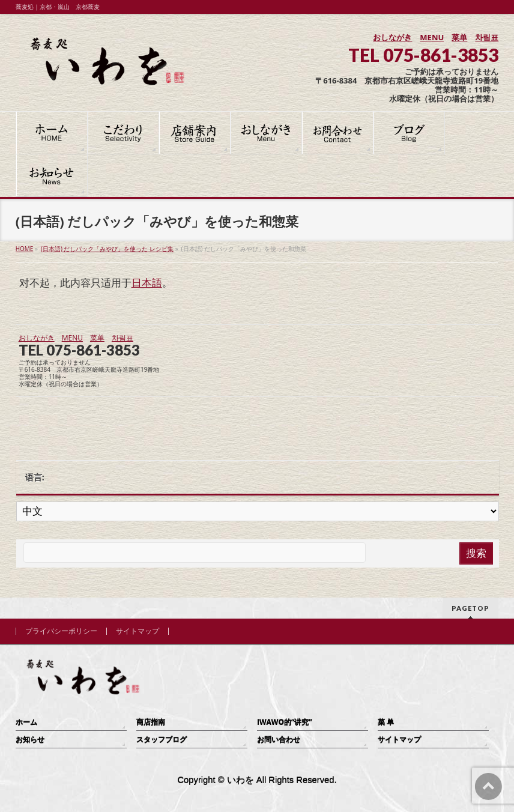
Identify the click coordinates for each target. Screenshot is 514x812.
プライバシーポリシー (61, 631)
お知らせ (30, 740)
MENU (432, 37)
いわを (240, 780)
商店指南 (151, 722)
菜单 (459, 37)
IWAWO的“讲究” (285, 722)
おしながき (392, 37)
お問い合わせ (279, 740)
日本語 (147, 283)
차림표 (487, 37)
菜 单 (386, 722)
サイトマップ (138, 631)
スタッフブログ (162, 740)
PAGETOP (470, 608)
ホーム (26, 722)
